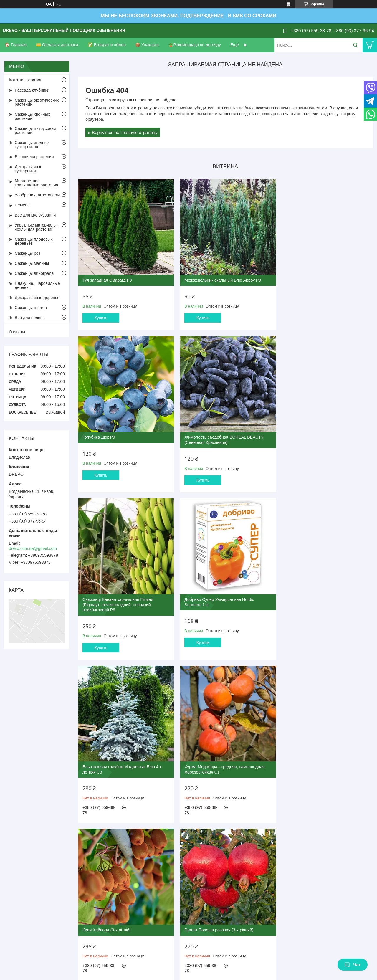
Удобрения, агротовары (37, 195)
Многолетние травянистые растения (36, 183)
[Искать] (355, 45)
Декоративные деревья (37, 298)
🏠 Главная (16, 45)
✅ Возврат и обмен (107, 45)
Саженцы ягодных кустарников (32, 145)
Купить (101, 315)
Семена (22, 205)
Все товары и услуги (223, 824)
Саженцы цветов (31, 308)
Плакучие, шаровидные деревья (37, 285)
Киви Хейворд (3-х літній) (305, 596)
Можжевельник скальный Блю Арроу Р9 (220, 277)
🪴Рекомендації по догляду (195, 45)
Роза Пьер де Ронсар (301, 756)
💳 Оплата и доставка (57, 45)
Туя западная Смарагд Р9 (107, 277)
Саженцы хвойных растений (32, 116)
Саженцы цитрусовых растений (35, 130)
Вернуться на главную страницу (125, 132)
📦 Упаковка (147, 45)
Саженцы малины (32, 263)
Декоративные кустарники (29, 169)
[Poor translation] (22, 894)
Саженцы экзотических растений (37, 102)
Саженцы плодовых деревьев (34, 241)
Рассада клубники (32, 90)
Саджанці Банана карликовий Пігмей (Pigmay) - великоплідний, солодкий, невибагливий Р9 (217, 437)
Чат (353, 965)
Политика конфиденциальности (219, 860)
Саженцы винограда (34, 273)
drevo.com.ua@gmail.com (33, 548)
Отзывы (17, 332)
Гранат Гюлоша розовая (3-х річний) (117, 756)
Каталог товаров (26, 80)
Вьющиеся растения (34, 157)
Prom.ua (214, 849)
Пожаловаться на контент (169, 860)
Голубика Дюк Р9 (297, 277)
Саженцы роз (28, 253)
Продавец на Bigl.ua (188, 855)
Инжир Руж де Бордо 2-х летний (213, 756)
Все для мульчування (35, 215)
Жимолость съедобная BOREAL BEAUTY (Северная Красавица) (122, 434)
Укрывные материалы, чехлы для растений (36, 227)
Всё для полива (30, 318)
